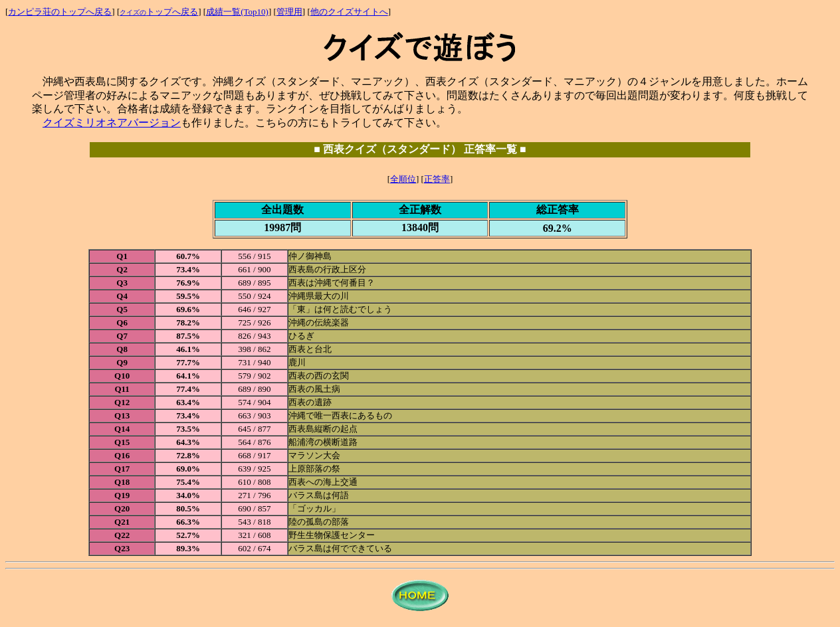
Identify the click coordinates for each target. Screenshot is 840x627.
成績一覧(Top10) (237, 12)
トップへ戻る (159, 12)
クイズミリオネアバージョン (112, 123)
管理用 (289, 12)
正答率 (437, 179)
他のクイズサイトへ (349, 12)
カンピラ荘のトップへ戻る (60, 12)
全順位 (403, 179)
